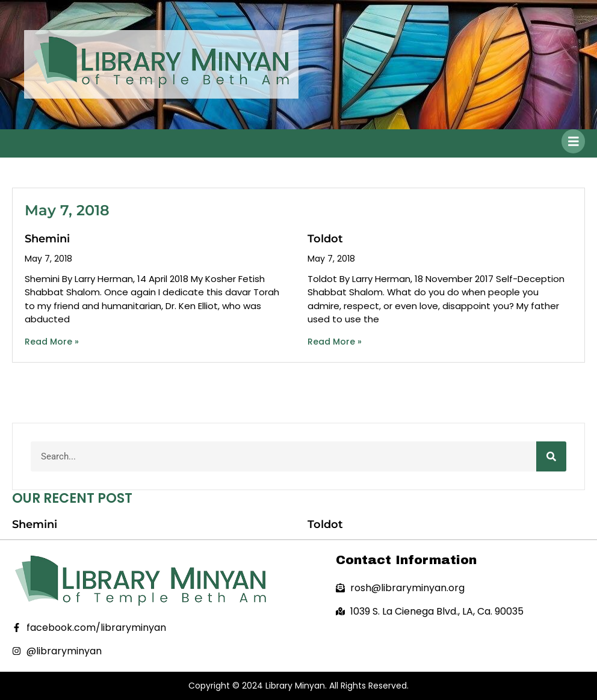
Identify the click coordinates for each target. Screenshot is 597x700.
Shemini (47, 239)
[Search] (551, 456)
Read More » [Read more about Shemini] (52, 342)
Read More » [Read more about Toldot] (335, 342)
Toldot (325, 239)
